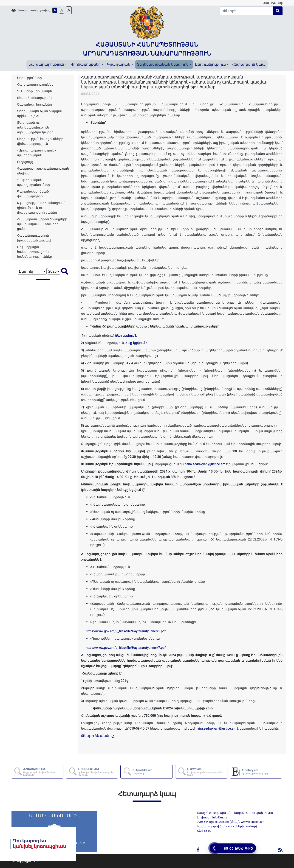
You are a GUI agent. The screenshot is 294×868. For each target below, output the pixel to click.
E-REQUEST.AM (98, 772)
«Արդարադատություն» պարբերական (36, 153)
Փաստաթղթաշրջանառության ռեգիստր (43, 171)
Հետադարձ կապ (249, 64)
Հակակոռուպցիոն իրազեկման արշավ (34, 238)
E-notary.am (255, 772)
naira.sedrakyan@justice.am (205, 464)
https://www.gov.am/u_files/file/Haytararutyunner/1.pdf (126, 631)
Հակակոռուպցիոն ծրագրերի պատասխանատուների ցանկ (42, 224)
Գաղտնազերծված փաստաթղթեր (33, 194)
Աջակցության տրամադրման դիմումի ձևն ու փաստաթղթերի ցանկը (42, 208)
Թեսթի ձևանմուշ (98, 736)
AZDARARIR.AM (43, 772)
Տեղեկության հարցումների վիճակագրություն (40, 141)
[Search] (247, 11)
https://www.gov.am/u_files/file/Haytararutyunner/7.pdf (126, 648)
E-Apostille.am (143, 772)
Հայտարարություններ (36, 84)
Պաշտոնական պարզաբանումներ (33, 182)
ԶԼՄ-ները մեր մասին (35, 91)
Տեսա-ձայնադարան (34, 98)
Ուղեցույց (25, 162)
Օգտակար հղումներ (34, 104)
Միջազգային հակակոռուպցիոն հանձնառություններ (35, 252)
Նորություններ (29, 78)
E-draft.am (207, 772)
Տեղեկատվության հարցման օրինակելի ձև (41, 113)
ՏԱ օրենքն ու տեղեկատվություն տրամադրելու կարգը (35, 127)
